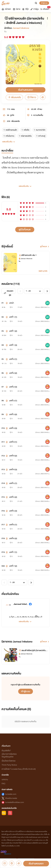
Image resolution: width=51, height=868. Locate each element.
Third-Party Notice (9, 765)
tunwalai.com (11, 794)
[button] (26, 185)
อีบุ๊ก (25, 9)
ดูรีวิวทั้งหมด (25, 230)
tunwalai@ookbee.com (15, 802)
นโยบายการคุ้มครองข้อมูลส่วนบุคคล (9, 755)
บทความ (5, 780)
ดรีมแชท (45, 8)
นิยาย (16, 9)
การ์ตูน (35, 9)
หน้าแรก (6, 9)
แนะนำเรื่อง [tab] (7, 151)
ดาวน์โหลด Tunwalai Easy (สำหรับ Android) (19, 769)
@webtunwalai (11, 798)
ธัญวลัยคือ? (6, 751)
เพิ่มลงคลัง (14, 97)
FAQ (3, 784)
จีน (5, 32)
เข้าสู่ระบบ (44, 3)
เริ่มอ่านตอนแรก (26, 90)
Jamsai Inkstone (21, 28)
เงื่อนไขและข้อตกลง (8, 761)
